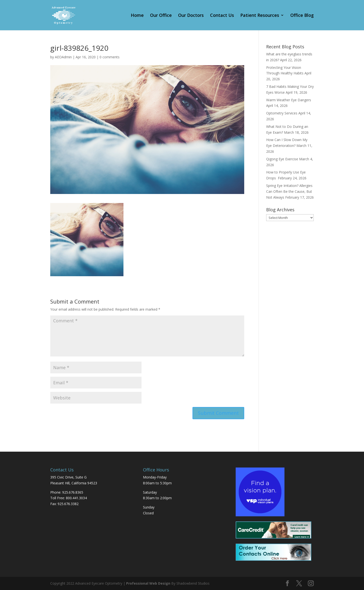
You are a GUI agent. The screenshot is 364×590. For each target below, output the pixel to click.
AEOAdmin (63, 57)
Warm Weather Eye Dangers (289, 100)
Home (137, 16)
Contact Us (222, 16)
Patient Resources (260, 16)
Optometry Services (282, 113)
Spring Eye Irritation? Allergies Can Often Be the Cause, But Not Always (289, 191)
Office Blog (302, 16)
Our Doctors (191, 16)
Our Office (161, 16)
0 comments (110, 57)
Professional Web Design (148, 583)
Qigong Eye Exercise (282, 159)
